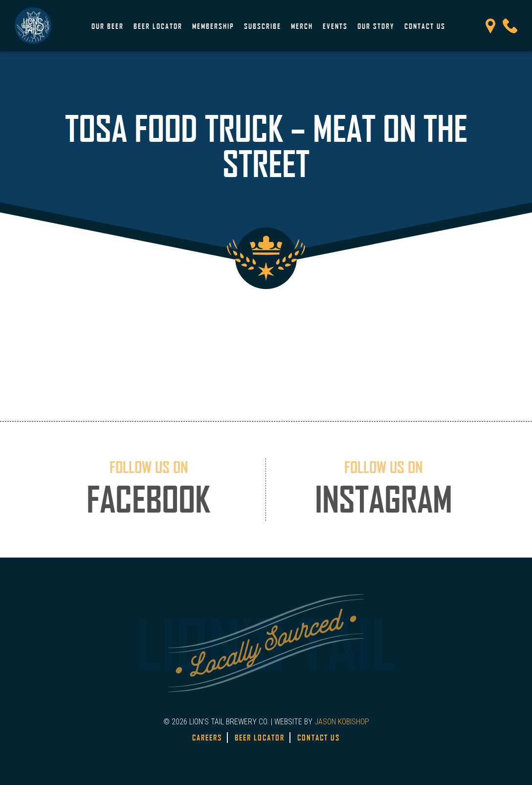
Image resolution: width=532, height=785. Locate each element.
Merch (302, 26)
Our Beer (108, 26)
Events (335, 26)
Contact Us (425, 26)
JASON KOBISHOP (342, 722)
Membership (213, 26)
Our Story (376, 26)
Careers (207, 738)
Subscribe (263, 26)
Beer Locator (158, 26)
